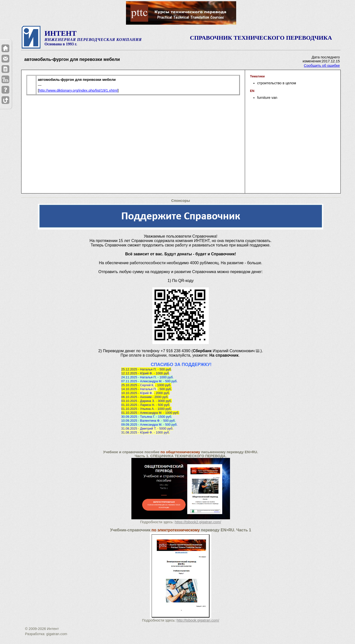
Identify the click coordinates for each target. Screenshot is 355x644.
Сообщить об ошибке (322, 66)
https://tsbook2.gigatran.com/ (198, 522)
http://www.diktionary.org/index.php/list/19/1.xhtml (78, 90)
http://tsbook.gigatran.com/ (198, 620)
